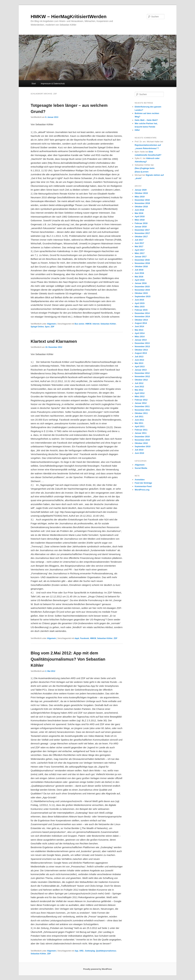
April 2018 (140, 216)
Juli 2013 (139, 357)
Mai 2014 (139, 330)
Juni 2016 (139, 273)
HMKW (89, 324)
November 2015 (142, 290)
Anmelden (140, 480)
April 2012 (140, 393)
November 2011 (142, 410)
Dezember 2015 (142, 287)
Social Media (141, 468)
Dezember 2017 (142, 230)
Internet (96, 324)
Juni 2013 (139, 360)
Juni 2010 (139, 453)
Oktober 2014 (141, 320)
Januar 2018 (141, 227)
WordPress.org (142, 490)
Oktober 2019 (141, 193)
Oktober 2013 (141, 350)
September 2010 (143, 446)
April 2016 (140, 280)
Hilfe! (137, 130)
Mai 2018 (139, 213)
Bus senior (79, 324)
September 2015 (143, 296)
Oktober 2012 (141, 380)
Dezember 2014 (142, 313)
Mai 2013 (139, 363)
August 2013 (141, 353)
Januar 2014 (141, 340)
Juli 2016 (139, 270)
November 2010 (142, 440)
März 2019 (140, 197)
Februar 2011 (141, 430)
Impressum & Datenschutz (53, 84)
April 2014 (140, 333)
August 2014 (141, 323)
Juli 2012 (139, 383)
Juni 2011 (139, 420)
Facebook (84, 638)
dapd (77, 638)
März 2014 (140, 337)
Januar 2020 (141, 190)
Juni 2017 (139, 243)
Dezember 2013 (142, 343)
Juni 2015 (139, 300)
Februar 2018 (141, 223)
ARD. (82, 951)
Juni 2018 (139, 210)
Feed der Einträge (143, 483)
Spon (47, 327)
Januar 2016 (141, 283)
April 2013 (140, 366)
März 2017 (140, 253)
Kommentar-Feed (143, 486)
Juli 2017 (139, 240)
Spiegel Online (37, 327)
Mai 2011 (139, 423)
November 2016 (142, 263)
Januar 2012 (141, 403)
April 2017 (140, 250)
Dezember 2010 (142, 437)
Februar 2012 (141, 400)
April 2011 (140, 426)
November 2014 (142, 316)
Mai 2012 (139, 390)
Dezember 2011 (142, 406)
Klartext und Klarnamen (54, 341)
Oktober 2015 (141, 293)
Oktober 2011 (141, 413)
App (76, 951)
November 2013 (142, 346)
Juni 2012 (139, 387)
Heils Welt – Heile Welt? (146, 120)
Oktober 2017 (141, 237)
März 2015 (140, 307)
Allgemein (51, 324)
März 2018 (140, 220)
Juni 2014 (139, 326)
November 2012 (142, 376)
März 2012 (140, 396)
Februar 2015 (141, 310)
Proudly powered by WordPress (97, 969)
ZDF (52, 327)
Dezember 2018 (142, 200)
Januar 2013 (141, 370)
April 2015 (140, 303)
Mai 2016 (139, 277)
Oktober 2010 (141, 443)
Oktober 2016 (141, 266)
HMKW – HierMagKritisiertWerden (69, 16)
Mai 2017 (139, 246)
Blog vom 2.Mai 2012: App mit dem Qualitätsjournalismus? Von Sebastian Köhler (68, 659)
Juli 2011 (139, 416)
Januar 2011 (141, 433)
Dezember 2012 (142, 373)
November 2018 (142, 203)
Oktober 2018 (141, 207)
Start (34, 84)
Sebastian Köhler (108, 324)
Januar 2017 (141, 257)
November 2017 (142, 233)
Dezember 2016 (142, 260)
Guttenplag (90, 951)
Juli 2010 (139, 450)
